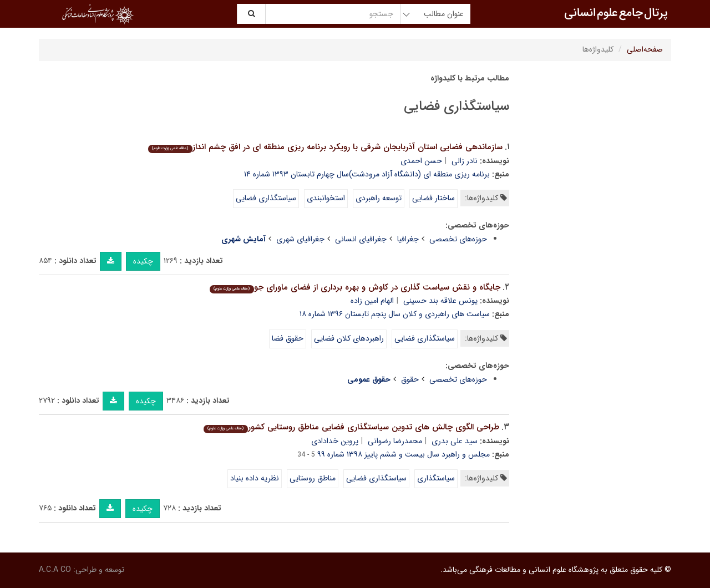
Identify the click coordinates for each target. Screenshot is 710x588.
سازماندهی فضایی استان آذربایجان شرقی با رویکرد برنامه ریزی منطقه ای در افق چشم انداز (325, 147)
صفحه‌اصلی (645, 49)
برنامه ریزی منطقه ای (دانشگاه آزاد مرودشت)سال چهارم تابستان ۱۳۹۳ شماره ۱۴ (367, 174)
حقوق (410, 379)
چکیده (143, 261)
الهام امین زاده (372, 301)
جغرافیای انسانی (361, 239)
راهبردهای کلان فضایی (349, 338)
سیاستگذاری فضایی (266, 198)
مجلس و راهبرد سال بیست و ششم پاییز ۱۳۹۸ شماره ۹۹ (404, 454)
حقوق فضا (288, 338)
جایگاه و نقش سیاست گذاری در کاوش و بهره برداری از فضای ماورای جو (355, 287)
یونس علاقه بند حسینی (440, 301)
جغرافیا (408, 239)
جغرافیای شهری (300, 239)
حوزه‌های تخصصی (458, 239)
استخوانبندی (326, 198)
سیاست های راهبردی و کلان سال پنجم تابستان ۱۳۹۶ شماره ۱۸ (395, 314)
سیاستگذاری (436, 478)
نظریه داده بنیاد (255, 478)
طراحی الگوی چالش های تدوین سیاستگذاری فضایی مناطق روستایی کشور (351, 427)
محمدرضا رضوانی (395, 441)
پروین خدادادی (335, 441)
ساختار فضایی (433, 198)
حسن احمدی (421, 161)
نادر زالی (465, 161)
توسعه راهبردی (379, 198)
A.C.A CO (55, 570)
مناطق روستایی (313, 478)
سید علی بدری (455, 441)
